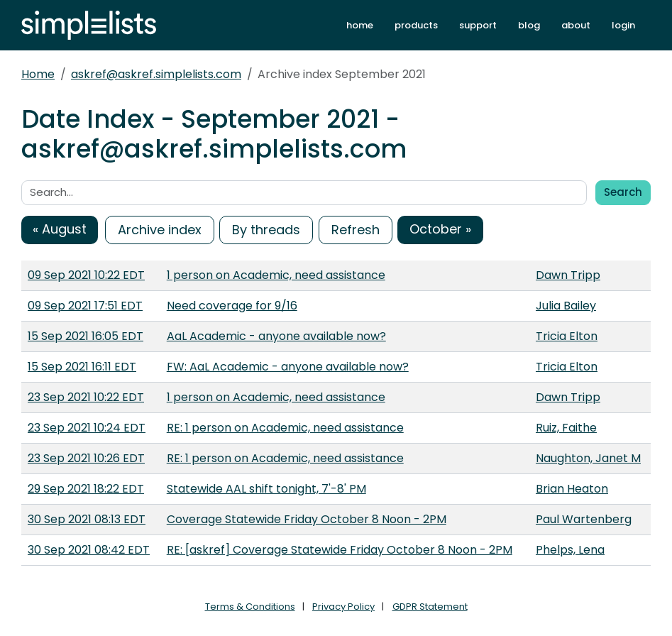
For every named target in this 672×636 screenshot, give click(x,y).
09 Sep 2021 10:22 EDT (86, 275)
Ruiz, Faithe (566, 428)
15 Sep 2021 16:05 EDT (86, 336)
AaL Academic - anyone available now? (276, 336)
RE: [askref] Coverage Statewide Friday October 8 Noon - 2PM (340, 550)
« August (60, 229)
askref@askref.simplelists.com (156, 74)
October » (440, 229)
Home (38, 74)
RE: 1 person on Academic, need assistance (285, 428)
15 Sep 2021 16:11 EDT (82, 367)
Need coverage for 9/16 (232, 306)
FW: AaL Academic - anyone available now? (288, 367)
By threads (266, 230)
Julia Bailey (566, 306)
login (623, 25)
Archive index (160, 230)
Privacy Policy (343, 607)
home (360, 25)
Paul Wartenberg (584, 519)
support (478, 25)
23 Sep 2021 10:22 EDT (86, 397)
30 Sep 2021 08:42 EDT (89, 550)
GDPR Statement (430, 607)
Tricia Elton (567, 336)
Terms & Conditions (250, 607)
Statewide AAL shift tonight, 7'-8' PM (266, 489)
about (576, 25)
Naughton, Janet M (588, 458)
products (416, 25)
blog (529, 25)
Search (623, 192)
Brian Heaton (572, 489)
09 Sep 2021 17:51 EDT (85, 306)
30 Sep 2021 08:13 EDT (87, 519)
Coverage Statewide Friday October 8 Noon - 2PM (307, 519)
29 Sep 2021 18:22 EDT (86, 489)
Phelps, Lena (570, 550)
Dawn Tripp (568, 275)
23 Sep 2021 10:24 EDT (87, 428)
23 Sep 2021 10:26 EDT (86, 458)
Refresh (356, 230)
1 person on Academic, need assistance (276, 275)
